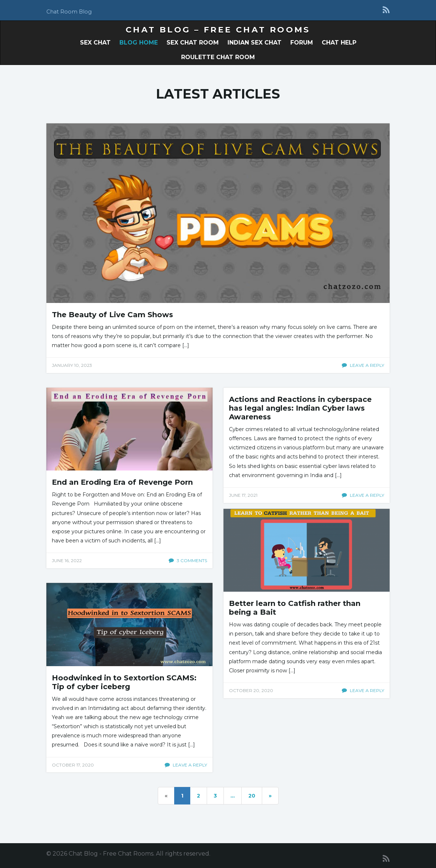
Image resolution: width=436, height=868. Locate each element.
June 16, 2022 (67, 560)
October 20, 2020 (251, 690)
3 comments (188, 560)
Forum (302, 43)
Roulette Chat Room (218, 57)
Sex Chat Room (193, 43)
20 (252, 796)
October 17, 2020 (73, 765)
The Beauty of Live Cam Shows (112, 315)
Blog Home (139, 43)
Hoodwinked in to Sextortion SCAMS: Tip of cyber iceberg (124, 682)
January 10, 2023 (72, 365)
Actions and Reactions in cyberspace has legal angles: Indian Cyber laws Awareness (300, 408)
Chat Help (339, 43)
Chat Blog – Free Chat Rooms (218, 30)
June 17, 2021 (243, 495)
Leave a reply (363, 365)
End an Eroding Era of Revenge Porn (122, 482)
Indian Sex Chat (255, 43)
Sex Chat (95, 43)
